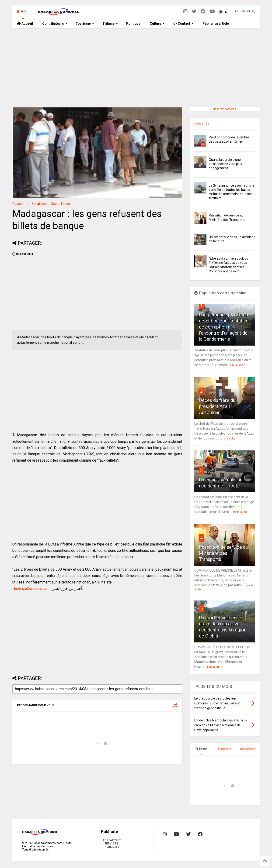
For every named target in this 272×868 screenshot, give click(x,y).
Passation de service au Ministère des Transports (223, 553)
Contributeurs (55, 24)
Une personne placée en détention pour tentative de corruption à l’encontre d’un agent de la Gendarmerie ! (224, 327)
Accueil (25, 24)
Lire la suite (237, 365)
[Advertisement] (136, 68)
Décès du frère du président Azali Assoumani (217, 406)
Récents (202, 123)
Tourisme (85, 24)
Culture (157, 24)
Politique (133, 24)
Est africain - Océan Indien (51, 204)
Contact (183, 24)
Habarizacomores (225, 109)
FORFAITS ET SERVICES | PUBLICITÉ (112, 844)
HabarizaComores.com (31, 588)
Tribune (110, 24)
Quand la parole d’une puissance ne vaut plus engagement (225, 164)
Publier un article (215, 24)
